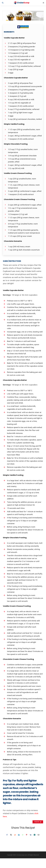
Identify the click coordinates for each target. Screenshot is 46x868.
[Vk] (31, 835)
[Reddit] (15, 835)
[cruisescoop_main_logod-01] (23, 2)
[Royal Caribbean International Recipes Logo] (23, 26)
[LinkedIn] (19, 835)
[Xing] (35, 835)
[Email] (38, 835)
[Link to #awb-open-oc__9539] (6, 3)
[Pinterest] (27, 835)
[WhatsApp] (23, 835)
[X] (11, 835)
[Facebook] (7, 835)
